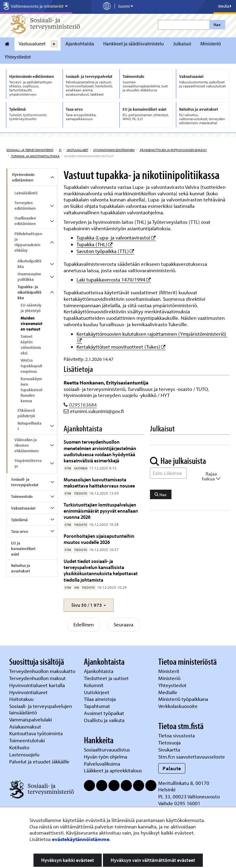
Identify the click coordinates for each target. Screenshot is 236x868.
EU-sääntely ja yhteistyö (31, 308)
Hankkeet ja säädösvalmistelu (134, 44)
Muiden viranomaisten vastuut (31, 323)
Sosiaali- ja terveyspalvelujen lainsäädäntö (41, 709)
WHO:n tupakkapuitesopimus (31, 366)
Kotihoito (19, 747)
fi (60, 150)
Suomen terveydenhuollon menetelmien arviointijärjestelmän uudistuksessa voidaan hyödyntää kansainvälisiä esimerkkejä (100, 451)
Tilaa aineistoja (100, 699)
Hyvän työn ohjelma (106, 757)
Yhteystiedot (18, 57)
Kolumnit (94, 685)
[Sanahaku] (168, 473)
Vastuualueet (32, 44)
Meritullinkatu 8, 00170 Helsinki (184, 786)
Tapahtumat (97, 706)
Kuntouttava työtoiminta (36, 733)
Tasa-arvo (20, 531)
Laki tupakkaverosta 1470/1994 (114, 279)
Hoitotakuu (22, 699)
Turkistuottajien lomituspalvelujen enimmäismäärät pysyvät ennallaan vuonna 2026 (101, 511)
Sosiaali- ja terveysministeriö (30, 150)
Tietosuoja (169, 742)
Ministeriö (211, 44)
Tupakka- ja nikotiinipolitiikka (35, 156)
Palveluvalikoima (102, 764)
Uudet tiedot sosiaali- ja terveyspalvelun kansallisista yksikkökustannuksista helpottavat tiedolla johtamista (101, 570)
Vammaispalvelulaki (31, 719)
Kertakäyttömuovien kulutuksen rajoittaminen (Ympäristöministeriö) (152, 334)
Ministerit (169, 671)
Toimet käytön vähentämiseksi (31, 345)
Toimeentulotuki (28, 740)
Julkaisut (182, 44)
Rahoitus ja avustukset (21, 568)
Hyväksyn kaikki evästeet (68, 860)
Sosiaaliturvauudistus (107, 749)
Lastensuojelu (25, 754)
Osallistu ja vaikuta (104, 720)
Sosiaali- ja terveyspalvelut (25, 482)
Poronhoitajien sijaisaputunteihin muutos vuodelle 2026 (99, 539)
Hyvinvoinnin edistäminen (114, 150)
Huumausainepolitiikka (29, 277)
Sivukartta (169, 749)
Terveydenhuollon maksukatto (43, 671)
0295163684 (83, 405)
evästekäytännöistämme (81, 839)
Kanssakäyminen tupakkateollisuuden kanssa (31, 390)
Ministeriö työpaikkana (184, 699)
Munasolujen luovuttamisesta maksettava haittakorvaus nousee (99, 482)
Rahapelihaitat (29, 426)
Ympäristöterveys (28, 463)
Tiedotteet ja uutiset (107, 678)
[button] (89, 605)
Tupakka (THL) (95, 244)
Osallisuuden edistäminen (25, 221)
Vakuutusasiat (23, 508)
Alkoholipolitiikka (29, 264)
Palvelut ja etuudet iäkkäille (39, 761)
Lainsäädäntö (26, 193)
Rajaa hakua (211, 476)
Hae (217, 25)
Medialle (168, 692)
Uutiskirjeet (97, 692)
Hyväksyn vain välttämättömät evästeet (153, 860)
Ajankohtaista (80, 44)
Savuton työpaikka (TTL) (105, 251)
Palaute (172, 768)
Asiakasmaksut (25, 727)
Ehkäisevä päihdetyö (26, 413)
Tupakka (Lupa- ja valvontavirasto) (116, 237)
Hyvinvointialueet (29, 692)
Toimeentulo (22, 496)
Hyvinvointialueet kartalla (38, 685)
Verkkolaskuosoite (179, 706)
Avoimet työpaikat (104, 713)
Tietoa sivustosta (177, 735)
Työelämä (19, 520)
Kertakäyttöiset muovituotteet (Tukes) (121, 347)
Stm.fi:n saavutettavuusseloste (192, 757)
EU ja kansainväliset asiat (23, 549)
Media (225, 6)
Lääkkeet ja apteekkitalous (113, 770)
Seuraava (124, 624)
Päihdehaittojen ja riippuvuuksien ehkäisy (173, 150)
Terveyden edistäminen (25, 205)
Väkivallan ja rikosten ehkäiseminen (26, 445)
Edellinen (84, 624)
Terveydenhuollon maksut (38, 678)
